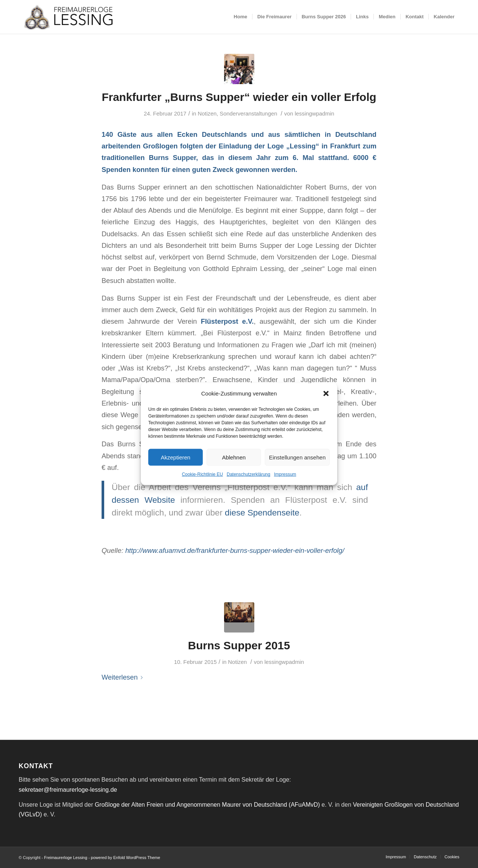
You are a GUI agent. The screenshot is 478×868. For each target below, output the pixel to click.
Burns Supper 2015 (239, 645)
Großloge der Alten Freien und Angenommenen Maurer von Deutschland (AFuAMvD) (207, 805)
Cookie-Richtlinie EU (202, 474)
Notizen (207, 114)
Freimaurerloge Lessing (66, 858)
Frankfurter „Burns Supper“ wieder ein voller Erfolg (239, 97)
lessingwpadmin (314, 114)
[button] (326, 394)
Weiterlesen (124, 677)
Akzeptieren (175, 457)
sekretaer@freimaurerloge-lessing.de (68, 790)
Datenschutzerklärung (249, 474)
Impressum (285, 474)
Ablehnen (234, 457)
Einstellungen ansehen (297, 457)
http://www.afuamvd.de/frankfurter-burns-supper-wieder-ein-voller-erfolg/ (235, 550)
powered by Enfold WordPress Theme (125, 858)
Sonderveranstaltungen (248, 114)
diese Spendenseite (262, 513)
